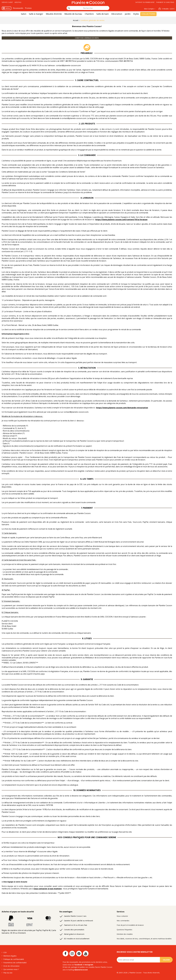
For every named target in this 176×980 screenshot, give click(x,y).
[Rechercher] (69, 8)
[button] (166, 9)
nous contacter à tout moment (48, 889)
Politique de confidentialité (14, 959)
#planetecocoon (81, 970)
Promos (28, 8)
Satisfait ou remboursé (145, 2)
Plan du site (8, 973)
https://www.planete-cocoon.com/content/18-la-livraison (121, 220)
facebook (78, 965)
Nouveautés (18, 8)
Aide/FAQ (18, 2)
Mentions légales (10, 956)
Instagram (89, 965)
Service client (7, 2)
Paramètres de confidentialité (15, 963)
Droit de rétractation (11, 966)
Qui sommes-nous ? (11, 969)
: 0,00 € (168, 9)
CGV (5, 952)
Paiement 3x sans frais (165, 2)
